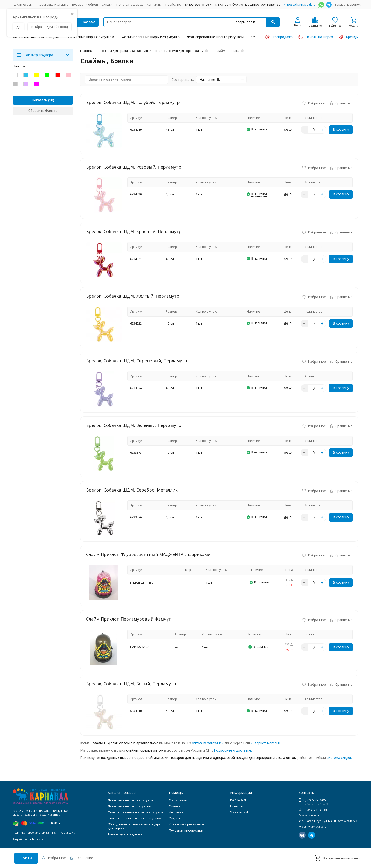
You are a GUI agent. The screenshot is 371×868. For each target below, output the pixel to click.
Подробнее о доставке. (233, 750)
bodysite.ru (39, 839)
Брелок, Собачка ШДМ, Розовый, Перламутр (134, 167)
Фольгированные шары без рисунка (151, 37)
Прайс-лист (174, 4)
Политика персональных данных (34, 833)
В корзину (341, 129)
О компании (178, 800)
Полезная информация (186, 830)
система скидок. (340, 758)
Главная (86, 51)
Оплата (175, 806)
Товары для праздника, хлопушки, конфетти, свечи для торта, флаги (152, 51)
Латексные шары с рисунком (91, 37)
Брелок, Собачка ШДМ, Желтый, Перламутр (133, 296)
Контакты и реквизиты (186, 824)
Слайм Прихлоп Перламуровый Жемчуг (128, 619)
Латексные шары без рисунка (37, 37)
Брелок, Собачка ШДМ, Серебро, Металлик (132, 490)
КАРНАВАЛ (238, 800)
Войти (26, 858)
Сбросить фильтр (43, 110)
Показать (39, 100)
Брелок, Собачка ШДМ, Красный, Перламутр (134, 231)
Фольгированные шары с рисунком (215, 37)
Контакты (154, 4)
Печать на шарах (130, 4)
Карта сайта (68, 833)
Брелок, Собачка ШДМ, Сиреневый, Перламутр (137, 361)
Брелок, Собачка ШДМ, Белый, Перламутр (131, 684)
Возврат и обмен (85, 4)
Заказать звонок (348, 4)
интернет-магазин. (266, 743)
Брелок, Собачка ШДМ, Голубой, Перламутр (133, 102)
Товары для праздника (125, 834)
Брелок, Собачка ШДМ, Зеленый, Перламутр (134, 425)
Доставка (176, 812)
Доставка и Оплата (54, 4)
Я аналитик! (239, 812)
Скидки (107, 4)
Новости (237, 806)
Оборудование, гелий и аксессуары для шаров (135, 826)
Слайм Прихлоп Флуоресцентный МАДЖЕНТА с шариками (148, 554)
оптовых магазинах (208, 743)
